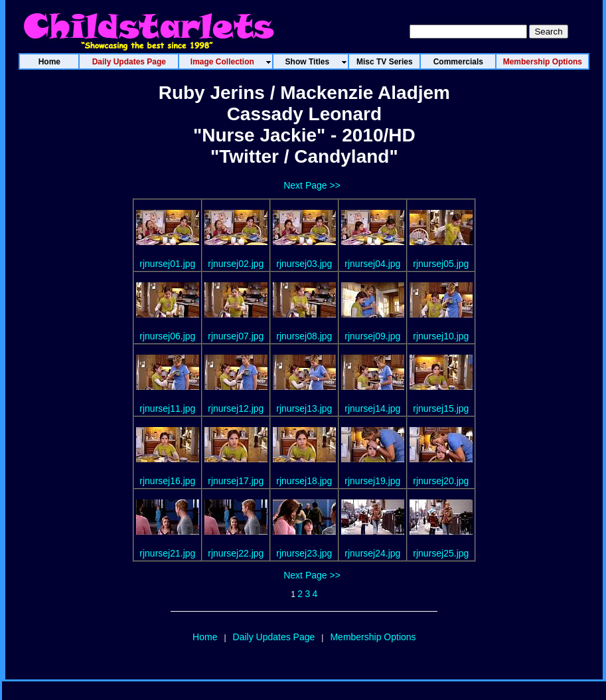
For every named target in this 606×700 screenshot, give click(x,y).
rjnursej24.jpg (372, 553)
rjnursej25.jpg (441, 553)
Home (205, 637)
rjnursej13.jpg (304, 408)
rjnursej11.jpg (167, 408)
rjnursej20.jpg (441, 481)
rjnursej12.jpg (236, 408)
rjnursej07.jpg (236, 336)
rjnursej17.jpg (236, 481)
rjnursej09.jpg (372, 336)
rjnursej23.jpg (304, 553)
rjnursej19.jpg (372, 481)
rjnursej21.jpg (167, 553)
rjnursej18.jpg (304, 481)
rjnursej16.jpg (167, 481)
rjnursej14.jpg (372, 408)
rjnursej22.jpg (236, 553)
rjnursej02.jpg (236, 264)
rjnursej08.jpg (304, 336)
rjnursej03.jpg (304, 264)
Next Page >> (312, 185)
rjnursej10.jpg (441, 336)
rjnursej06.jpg (167, 336)
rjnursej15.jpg (441, 408)
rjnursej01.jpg (167, 264)
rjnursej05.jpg (441, 264)
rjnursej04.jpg (372, 264)
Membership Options (373, 637)
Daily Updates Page (274, 637)
